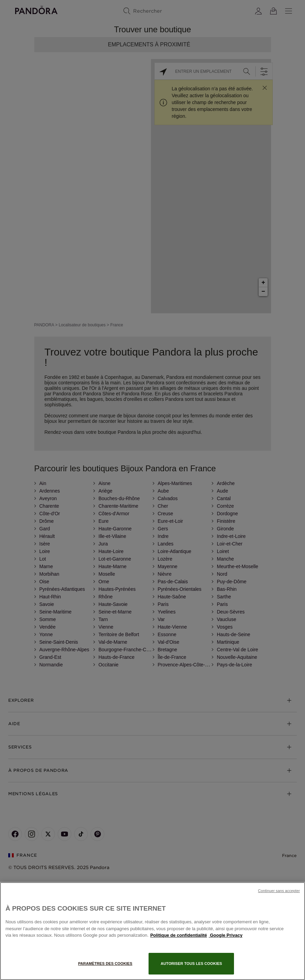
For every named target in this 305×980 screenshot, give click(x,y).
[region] (152, 931)
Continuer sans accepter (279, 891)
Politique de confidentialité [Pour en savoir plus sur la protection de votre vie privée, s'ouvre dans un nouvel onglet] (179, 935)
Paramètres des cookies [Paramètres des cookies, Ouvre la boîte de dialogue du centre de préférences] (105, 964)
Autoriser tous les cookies (191, 964)
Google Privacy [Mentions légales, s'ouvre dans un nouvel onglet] (225, 935)
